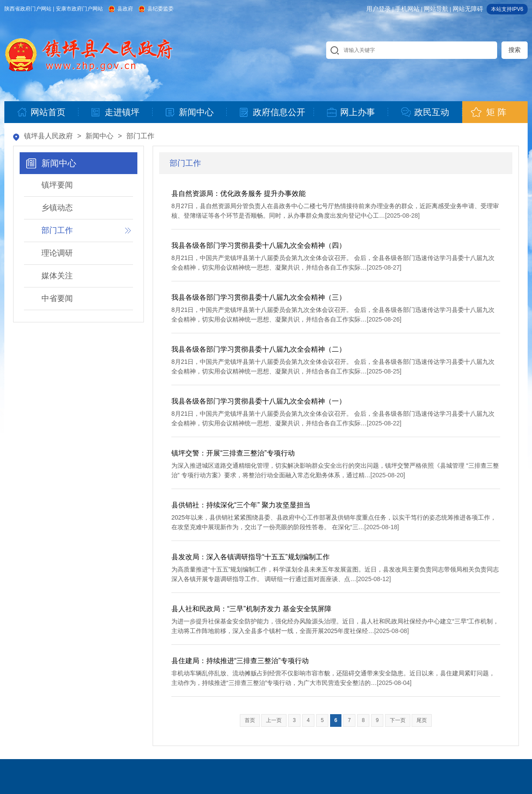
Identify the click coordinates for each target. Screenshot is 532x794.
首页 (250, 720)
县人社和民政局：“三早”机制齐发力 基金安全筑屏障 (251, 609)
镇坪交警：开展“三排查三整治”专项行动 (233, 453)
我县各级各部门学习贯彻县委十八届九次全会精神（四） (259, 245)
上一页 (274, 720)
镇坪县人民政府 (48, 136)
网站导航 (436, 9)
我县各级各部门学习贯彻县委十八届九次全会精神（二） (259, 349)
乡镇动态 (57, 208)
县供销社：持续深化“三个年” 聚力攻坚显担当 (241, 505)
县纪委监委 (160, 9)
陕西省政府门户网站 (28, 9)
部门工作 (140, 136)
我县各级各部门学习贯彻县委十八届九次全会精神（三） (259, 297)
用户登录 (379, 9)
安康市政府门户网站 (79, 9)
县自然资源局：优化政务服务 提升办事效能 (239, 193)
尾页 (422, 720)
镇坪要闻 (57, 185)
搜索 (515, 50)
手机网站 (407, 9)
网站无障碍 (468, 9)
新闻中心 (99, 136)
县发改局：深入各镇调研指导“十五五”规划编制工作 (251, 557)
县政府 (125, 9)
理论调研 (57, 253)
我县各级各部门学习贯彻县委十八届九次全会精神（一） (259, 401)
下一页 (398, 720)
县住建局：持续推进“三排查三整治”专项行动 (240, 661)
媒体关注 (57, 276)
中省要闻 (57, 298)
